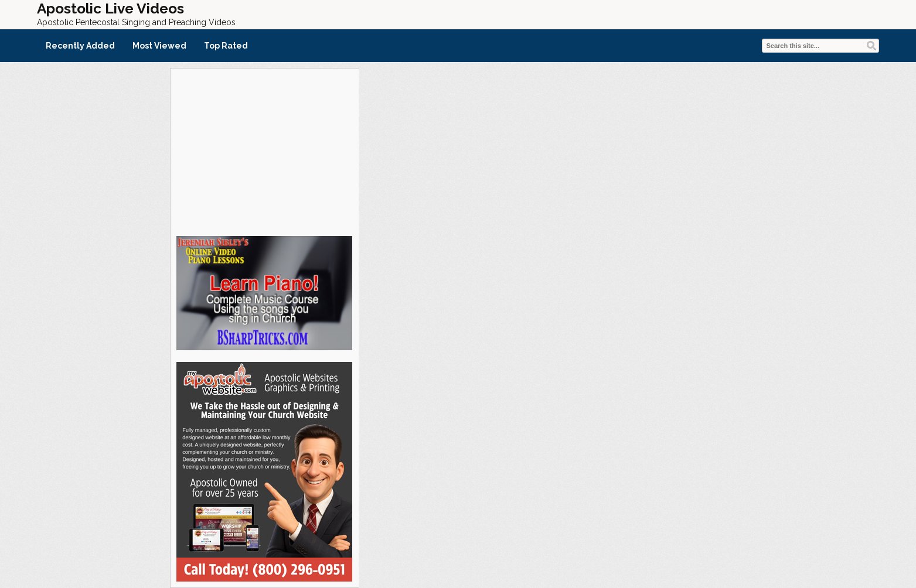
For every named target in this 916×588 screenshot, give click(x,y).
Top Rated (226, 46)
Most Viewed (159, 46)
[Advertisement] (264, 151)
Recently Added (80, 46)
